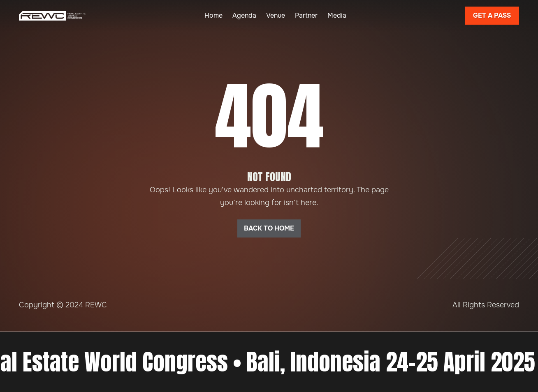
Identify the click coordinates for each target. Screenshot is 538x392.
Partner (306, 15)
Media (337, 15)
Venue (276, 15)
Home (213, 15)
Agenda (244, 15)
